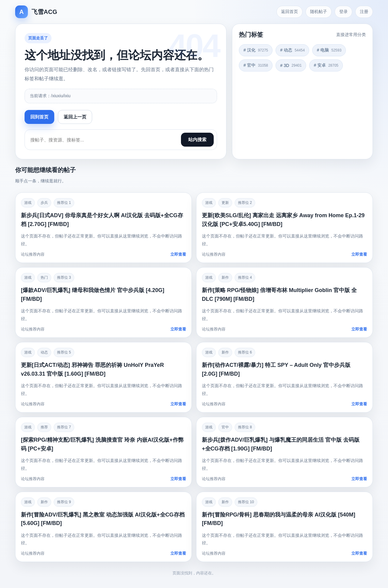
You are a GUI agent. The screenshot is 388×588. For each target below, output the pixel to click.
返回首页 (289, 12)
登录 (343, 12)
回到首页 (39, 117)
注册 (364, 12)
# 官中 (256, 65)
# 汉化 (256, 50)
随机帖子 (319, 12)
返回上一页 (75, 117)
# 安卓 (326, 65)
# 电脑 (329, 50)
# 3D (291, 65)
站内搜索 (197, 140)
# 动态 (292, 50)
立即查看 (178, 254)
